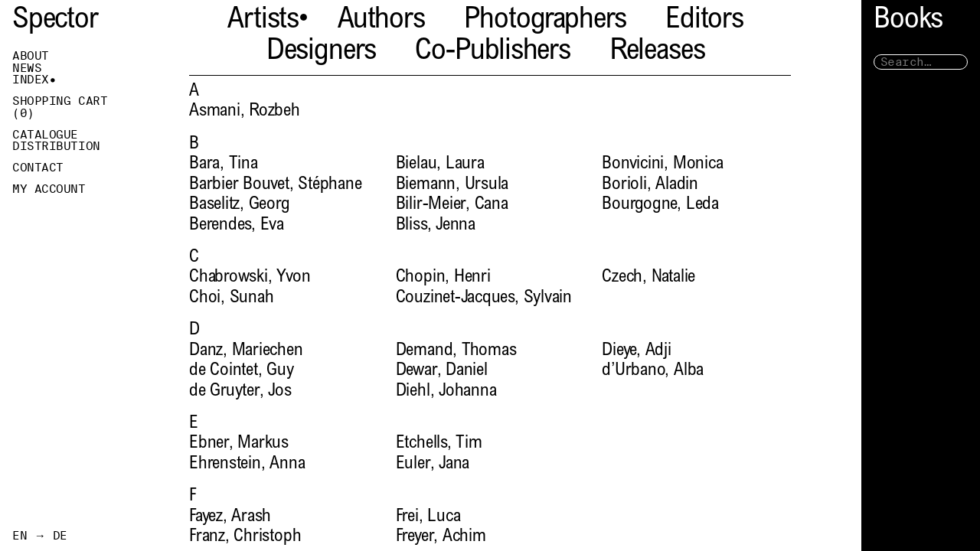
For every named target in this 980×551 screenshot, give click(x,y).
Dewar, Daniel (442, 371)
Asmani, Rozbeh (245, 111)
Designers (321, 52)
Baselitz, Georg (240, 205)
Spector (55, 21)
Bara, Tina (224, 164)
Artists (263, 21)
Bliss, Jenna (436, 225)
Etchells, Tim (439, 443)
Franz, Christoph (245, 537)
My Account (49, 189)
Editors (704, 21)
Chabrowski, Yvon (250, 277)
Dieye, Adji (636, 351)
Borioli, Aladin (650, 185)
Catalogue (45, 135)
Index (31, 80)
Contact (38, 168)
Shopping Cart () (60, 107)
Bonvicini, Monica (662, 164)
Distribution (56, 146)
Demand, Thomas (456, 351)
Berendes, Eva (237, 225)
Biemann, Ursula (452, 185)
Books (908, 21)
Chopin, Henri (443, 277)
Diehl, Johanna (446, 391)
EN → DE (40, 536)
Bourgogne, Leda (660, 205)
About (31, 56)
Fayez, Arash (230, 517)
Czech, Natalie (648, 277)
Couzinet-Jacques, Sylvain (484, 298)
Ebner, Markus (239, 443)
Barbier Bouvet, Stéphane (275, 185)
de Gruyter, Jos (240, 391)
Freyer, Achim (441, 537)
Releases (657, 52)
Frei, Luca (428, 517)
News (27, 68)
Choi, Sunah (231, 298)
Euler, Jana (433, 464)
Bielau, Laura (440, 164)
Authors (381, 21)
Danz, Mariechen (246, 351)
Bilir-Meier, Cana (452, 205)
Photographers (546, 21)
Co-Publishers (493, 52)
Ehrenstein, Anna (247, 464)
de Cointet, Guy (242, 371)
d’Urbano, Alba (653, 371)
